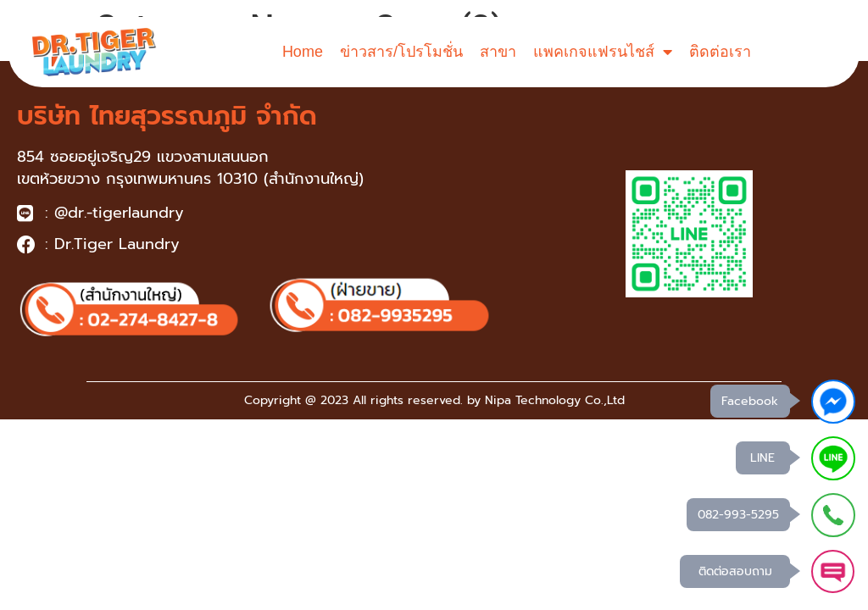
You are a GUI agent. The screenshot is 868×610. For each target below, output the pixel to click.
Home (303, 52)
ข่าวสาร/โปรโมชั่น (401, 52)
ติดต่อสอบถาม (734, 571)
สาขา (498, 52)
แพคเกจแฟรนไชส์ (603, 52)
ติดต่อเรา (720, 52)
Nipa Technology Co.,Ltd (555, 400)
